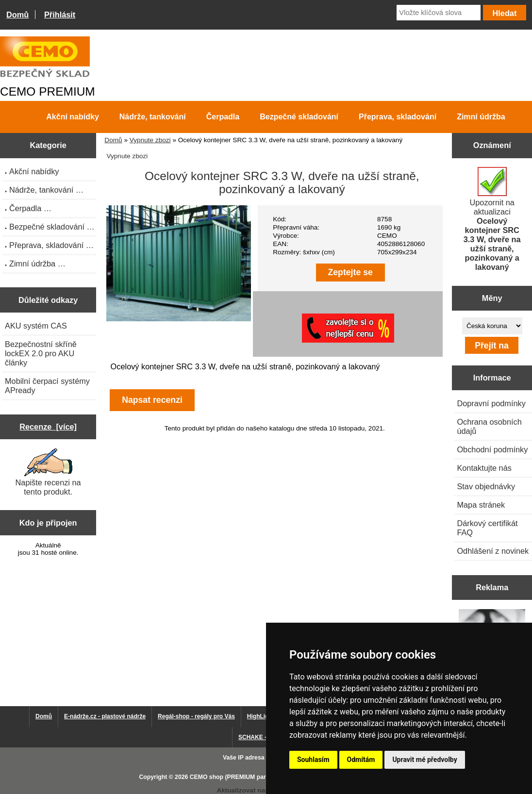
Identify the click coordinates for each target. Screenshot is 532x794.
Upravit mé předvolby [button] (424, 760)
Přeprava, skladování (398, 117)
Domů (17, 15)
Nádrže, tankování (153, 117)
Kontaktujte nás (484, 468)
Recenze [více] (48, 427)
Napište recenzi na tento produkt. (48, 472)
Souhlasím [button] (313, 760)
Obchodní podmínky (492, 449)
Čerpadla (223, 117)
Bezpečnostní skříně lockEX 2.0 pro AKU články (41, 353)
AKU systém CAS (36, 326)
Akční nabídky (72, 117)
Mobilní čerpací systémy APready (47, 386)
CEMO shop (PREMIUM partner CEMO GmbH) (254, 777)
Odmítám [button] (361, 760)
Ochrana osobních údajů (489, 426)
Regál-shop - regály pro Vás (196, 716)
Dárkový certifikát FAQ (487, 528)
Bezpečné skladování (299, 117)
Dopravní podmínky (491, 403)
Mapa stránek (481, 505)
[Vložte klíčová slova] (439, 13)
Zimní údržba (481, 117)
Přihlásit (60, 15)
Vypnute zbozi (150, 140)
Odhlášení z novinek (493, 551)
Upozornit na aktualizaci (492, 219)
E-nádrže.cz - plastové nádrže (105, 716)
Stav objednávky (486, 486)
